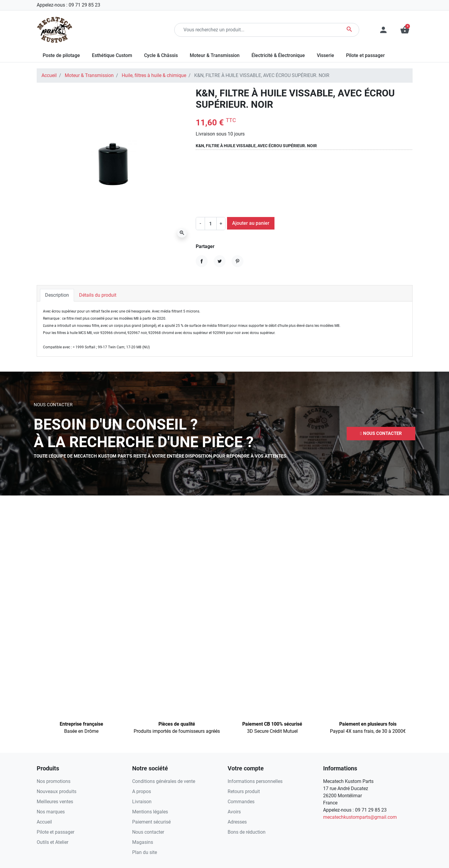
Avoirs (234, 812)
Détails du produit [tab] (98, 295)
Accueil (49, 75)
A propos (142, 791)
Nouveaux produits (57, 791)
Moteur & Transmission (89, 75)
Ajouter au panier (251, 223)
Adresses (237, 822)
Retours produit (244, 791)
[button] (405, 30)
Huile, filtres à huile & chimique (154, 75)
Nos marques (51, 812)
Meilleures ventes (55, 802)
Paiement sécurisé (151, 822)
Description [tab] (57, 295)
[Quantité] (211, 224)
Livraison (142, 802)
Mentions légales (150, 812)
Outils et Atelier (53, 842)
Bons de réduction (247, 832)
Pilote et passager (55, 832)
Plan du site (145, 852)
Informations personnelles (255, 781)
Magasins (143, 842)
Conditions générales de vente (164, 781)
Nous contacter (148, 832)
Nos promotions (54, 781)
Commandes (241, 802)
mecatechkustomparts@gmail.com (360, 817)
